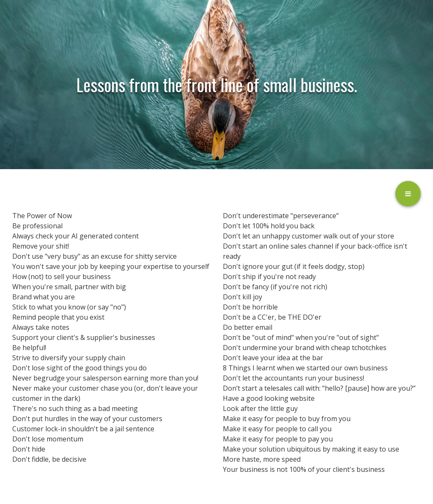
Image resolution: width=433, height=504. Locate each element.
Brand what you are (44, 297)
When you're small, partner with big (69, 287)
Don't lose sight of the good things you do (79, 368)
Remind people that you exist (58, 317)
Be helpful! (29, 348)
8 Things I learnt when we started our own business (305, 368)
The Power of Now (42, 216)
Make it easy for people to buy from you (287, 419)
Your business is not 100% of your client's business (304, 469)
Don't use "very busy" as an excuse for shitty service (95, 256)
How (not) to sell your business (62, 277)
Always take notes (41, 327)
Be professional (37, 226)
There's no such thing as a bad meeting (75, 408)
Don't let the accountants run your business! (293, 378)
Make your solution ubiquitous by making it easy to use (311, 449)
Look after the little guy (260, 408)
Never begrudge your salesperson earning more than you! (105, 378)
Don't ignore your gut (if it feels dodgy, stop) (294, 266)
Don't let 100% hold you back (269, 226)
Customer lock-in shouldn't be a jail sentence (83, 429)
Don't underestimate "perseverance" (281, 216)
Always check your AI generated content (75, 236)
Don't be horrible (250, 307)
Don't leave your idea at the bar (273, 358)
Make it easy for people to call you (277, 429)
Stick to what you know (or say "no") (69, 307)
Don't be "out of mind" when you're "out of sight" (301, 337)
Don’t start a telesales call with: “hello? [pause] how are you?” (319, 388)
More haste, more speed (262, 459)
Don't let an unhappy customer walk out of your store (308, 236)
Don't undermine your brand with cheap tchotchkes (305, 348)
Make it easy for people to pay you (278, 439)
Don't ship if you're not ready (269, 277)
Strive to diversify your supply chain (69, 358)
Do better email (248, 327)
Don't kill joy (243, 297)
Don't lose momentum (48, 439)
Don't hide (29, 449)
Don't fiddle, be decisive (49, 459)
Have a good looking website (269, 398)
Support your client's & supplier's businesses (84, 337)
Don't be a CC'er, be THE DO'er (272, 317)
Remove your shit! (41, 246)
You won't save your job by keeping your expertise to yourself (111, 266)
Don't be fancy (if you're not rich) (275, 287)
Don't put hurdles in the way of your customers (87, 419)
